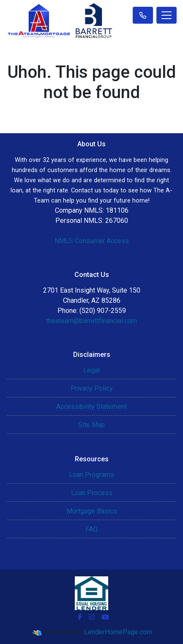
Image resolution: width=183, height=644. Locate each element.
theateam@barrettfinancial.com (91, 321)
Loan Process (92, 493)
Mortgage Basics (92, 511)
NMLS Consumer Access (92, 241)
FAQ (91, 529)
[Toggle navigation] (167, 15)
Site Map (91, 425)
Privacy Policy (92, 388)
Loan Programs (91, 475)
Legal (91, 370)
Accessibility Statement (91, 407)
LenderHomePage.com (118, 632)
